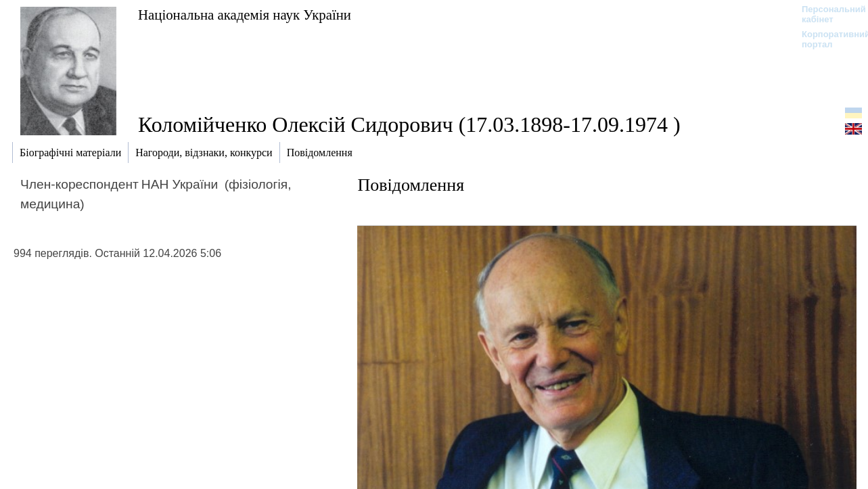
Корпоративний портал (827, 39)
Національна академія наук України (245, 15)
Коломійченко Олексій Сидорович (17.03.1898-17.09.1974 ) (409, 124)
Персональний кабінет (827, 14)
